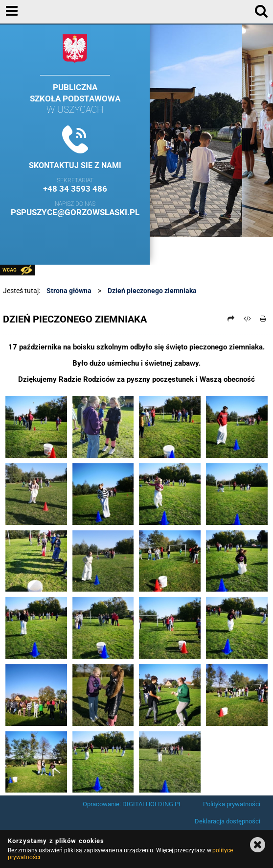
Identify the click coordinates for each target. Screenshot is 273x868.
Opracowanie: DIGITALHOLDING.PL (132, 804)
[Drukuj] (263, 319)
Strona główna (69, 291)
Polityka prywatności (232, 804)
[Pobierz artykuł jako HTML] (247, 319)
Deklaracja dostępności (227, 821)
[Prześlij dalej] (231, 319)
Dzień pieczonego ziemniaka (152, 291)
